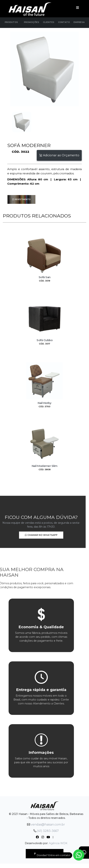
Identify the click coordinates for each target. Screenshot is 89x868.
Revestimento (21, 199)
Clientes (49, 22)
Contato (64, 22)
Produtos (11, 22)
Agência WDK (58, 843)
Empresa (79, 22)
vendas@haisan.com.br (46, 824)
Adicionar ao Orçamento (59, 155)
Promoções (32, 22)
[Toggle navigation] (78, 8)
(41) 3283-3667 (46, 831)
